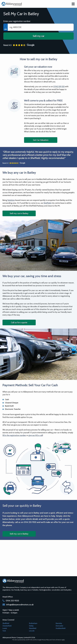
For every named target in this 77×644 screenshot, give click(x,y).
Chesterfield (7, 626)
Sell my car (39, 36)
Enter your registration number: (17, 21)
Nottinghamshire (45, 590)
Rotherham (33, 623)
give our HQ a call (35, 435)
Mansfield (33, 628)
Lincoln (32, 631)
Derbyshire (68, 590)
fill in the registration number (14, 435)
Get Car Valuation (41, 140)
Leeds (5, 628)
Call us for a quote (19, 322)
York (4, 631)
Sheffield (47, 203)
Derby (31, 626)
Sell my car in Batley (19, 213)
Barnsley (59, 623)
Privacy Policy (45, 640)
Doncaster (59, 626)
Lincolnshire (56, 590)
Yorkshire (11, 200)
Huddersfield (61, 628)
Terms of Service (57, 640)
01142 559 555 (59, 87)
